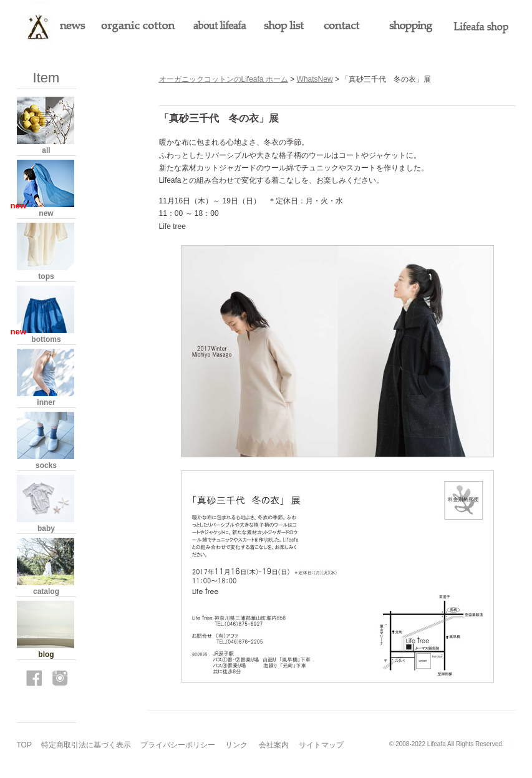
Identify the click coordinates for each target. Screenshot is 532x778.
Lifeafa (437, 744)
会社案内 (274, 745)
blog (46, 654)
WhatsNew (315, 79)
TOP (24, 745)
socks (46, 465)
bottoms (46, 339)
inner (46, 402)
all (46, 150)
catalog (46, 591)
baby (46, 528)
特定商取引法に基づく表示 (86, 745)
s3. (511, 744)
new (46, 213)
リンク (236, 745)
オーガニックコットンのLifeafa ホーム (224, 79)
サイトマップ (321, 745)
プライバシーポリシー (178, 745)
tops (46, 276)
